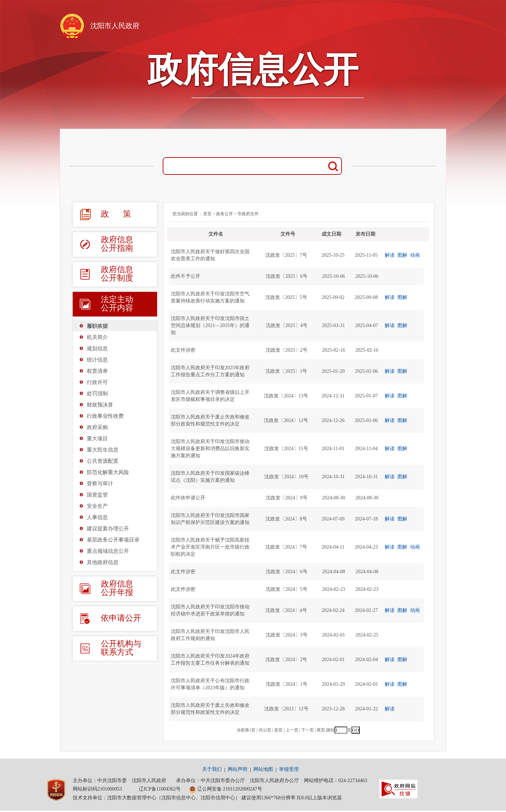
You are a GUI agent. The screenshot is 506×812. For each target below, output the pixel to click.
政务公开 (225, 214)
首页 (207, 214)
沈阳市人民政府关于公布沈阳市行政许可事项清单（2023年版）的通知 (210, 684)
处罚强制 (97, 394)
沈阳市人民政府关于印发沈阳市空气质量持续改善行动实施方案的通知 (210, 297)
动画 (415, 255)
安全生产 (97, 506)
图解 (402, 255)
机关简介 (97, 337)
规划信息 (97, 349)
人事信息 (97, 517)
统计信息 (97, 360)
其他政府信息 (103, 562)
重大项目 (97, 439)
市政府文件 (248, 214)
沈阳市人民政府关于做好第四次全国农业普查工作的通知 (210, 255)
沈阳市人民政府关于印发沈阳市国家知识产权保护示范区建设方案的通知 (210, 519)
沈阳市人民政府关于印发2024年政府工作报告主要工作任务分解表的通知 (210, 660)
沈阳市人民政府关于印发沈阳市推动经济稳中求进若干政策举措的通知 (210, 610)
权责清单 (97, 371)
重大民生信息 (103, 450)
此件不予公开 (186, 276)
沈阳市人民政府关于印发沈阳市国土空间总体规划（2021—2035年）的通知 (210, 325)
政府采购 (97, 427)
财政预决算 (100, 405)
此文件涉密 (183, 350)
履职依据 (97, 326)
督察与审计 (100, 484)
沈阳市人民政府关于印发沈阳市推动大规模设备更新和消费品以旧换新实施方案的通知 (210, 449)
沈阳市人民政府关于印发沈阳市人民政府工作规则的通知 (210, 635)
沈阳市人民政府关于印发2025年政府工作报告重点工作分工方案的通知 (210, 371)
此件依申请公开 (188, 498)
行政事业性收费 (105, 416)
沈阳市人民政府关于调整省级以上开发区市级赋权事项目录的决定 (210, 396)
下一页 (307, 730)
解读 (390, 255)
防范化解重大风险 (108, 472)
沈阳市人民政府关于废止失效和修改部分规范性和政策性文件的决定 (210, 709)
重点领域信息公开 (108, 551)
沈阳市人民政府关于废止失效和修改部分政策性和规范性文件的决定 (210, 420)
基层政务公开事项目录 (113, 540)
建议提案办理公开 (108, 529)
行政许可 (97, 382)
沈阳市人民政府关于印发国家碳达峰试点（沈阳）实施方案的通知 (210, 477)
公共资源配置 (103, 461)
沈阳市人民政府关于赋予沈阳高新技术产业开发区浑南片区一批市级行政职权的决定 (210, 547)
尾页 (321, 730)
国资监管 (97, 495)
